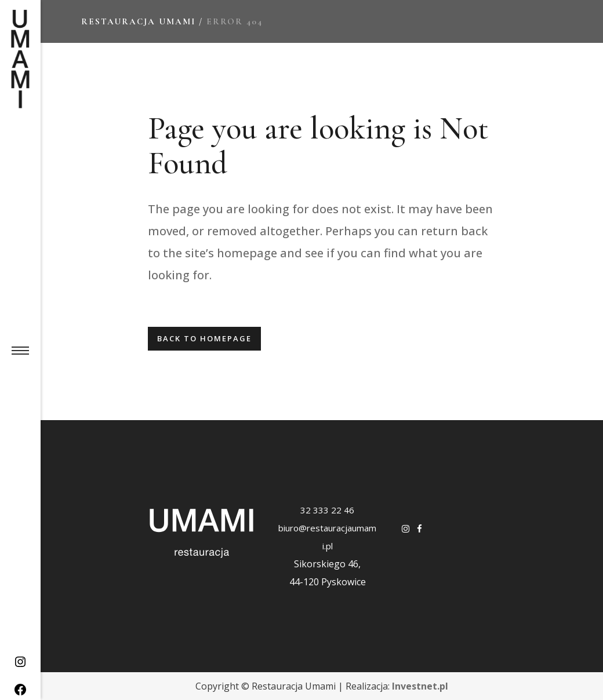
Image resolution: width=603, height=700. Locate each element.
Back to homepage (204, 338)
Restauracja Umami (138, 21)
